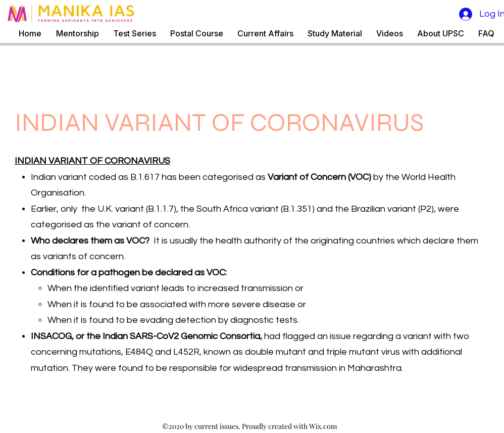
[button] (135, 34)
